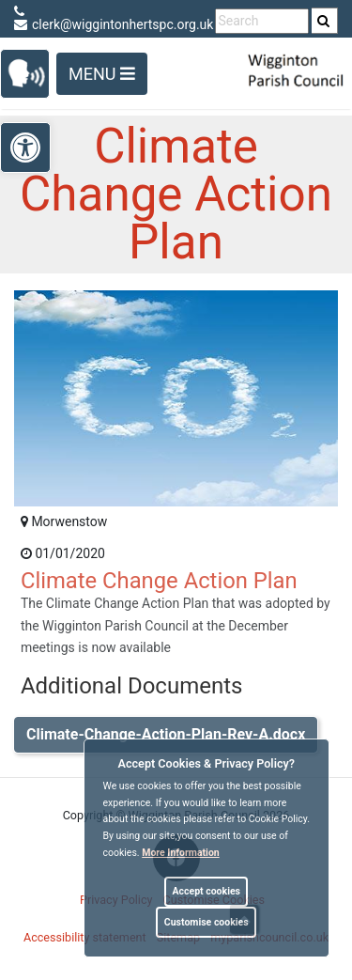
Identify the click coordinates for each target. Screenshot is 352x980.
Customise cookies (207, 922)
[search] (325, 21)
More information (181, 853)
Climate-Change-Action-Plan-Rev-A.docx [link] (166, 734)
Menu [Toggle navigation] (102, 74)
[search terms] (262, 21)
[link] (323, 21)
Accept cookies (206, 891)
